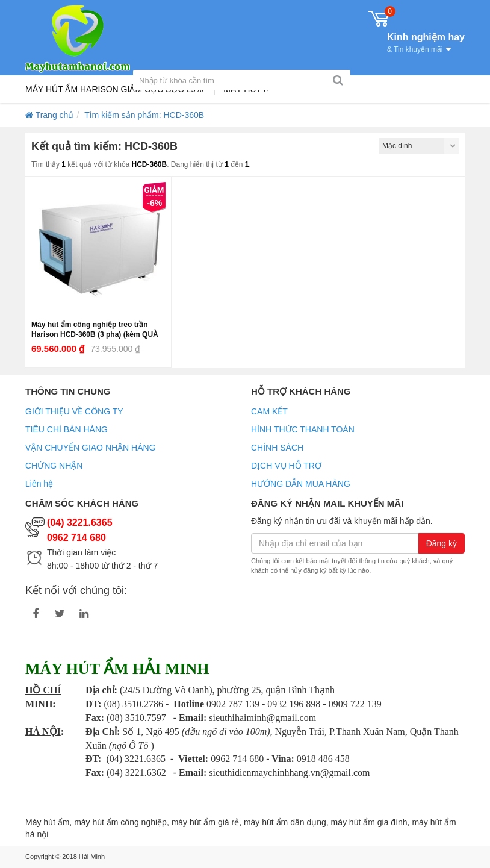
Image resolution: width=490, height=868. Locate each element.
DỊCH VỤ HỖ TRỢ (286, 466)
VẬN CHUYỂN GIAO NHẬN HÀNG (91, 448)
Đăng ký (442, 543)
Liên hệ (39, 484)
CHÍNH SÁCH (277, 448)
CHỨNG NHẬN (54, 466)
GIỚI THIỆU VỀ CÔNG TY (74, 411)
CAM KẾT (269, 411)
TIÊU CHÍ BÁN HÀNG (67, 429)
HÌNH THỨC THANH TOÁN (303, 429)
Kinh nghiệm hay (426, 42)
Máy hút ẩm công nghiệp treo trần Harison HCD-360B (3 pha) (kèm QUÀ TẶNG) (95, 334)
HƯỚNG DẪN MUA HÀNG (301, 484)
